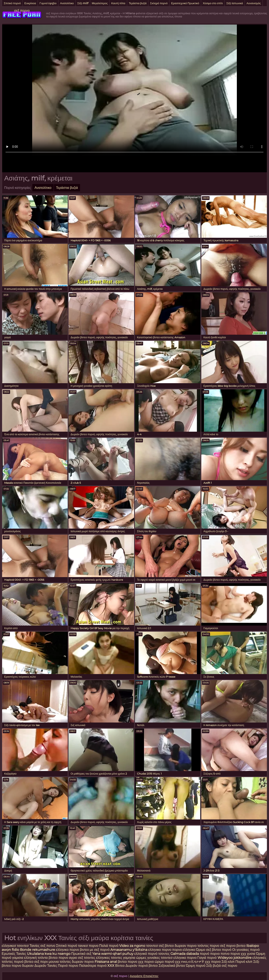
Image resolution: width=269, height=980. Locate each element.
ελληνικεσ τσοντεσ (15, 946)
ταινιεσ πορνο (88, 946)
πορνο (215, 954)
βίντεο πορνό (222, 950)
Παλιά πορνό (109, 946)
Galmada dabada (185, 954)
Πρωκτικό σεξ (81, 954)
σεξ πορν (42, 962)
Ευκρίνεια (30, 3)
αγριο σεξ (76, 958)
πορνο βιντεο (236, 946)
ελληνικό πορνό (146, 954)
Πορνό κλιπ (244, 962)
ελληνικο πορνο (67, 950)
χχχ (178, 962)
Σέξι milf (83, 3)
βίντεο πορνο (59, 958)
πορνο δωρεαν (23, 966)
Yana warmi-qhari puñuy (113, 954)
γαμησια (129, 958)
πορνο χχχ (238, 954)
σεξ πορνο (22, 11)
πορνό (105, 950)
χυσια (251, 954)
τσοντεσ (152, 946)
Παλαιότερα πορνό (93, 966)
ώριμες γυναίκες (148, 958)
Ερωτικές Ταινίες (14, 954)
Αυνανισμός (254, 3)
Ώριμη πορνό (196, 966)
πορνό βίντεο (24, 962)
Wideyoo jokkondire (235, 958)
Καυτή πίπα (118, 3)
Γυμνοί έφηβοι (48, 3)
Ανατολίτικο (67, 3)
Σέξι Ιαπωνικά (235, 3)
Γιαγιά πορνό (207, 958)
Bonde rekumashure (38, 950)
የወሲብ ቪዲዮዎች (193, 962)
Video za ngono (132, 946)
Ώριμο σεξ (204, 950)
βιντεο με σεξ (90, 950)
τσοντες (164, 954)
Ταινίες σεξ (38, 946)
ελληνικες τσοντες (109, 958)
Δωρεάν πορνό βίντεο (142, 966)
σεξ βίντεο (166, 946)
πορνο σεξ (218, 946)
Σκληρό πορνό (159, 3)
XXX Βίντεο (116, 966)
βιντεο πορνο (127, 962)
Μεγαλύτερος (100, 3)
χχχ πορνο (146, 962)
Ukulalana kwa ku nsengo (49, 954)
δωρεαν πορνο (186, 946)
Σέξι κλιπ (228, 962)
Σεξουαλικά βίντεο (172, 966)
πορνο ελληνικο (184, 950)
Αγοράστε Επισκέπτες (144, 976)
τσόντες (203, 946)
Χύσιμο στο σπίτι (213, 3)
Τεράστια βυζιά (138, 3)
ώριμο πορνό (164, 962)
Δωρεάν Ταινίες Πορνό (51, 966)
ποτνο (51, 946)
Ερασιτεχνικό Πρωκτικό (185, 3)
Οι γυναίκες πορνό (246, 950)
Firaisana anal (106, 962)
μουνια (54, 962)
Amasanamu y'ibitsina (129, 950)
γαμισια (18, 958)
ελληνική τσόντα (36, 958)
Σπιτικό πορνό (12, 3)
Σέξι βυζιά (214, 966)
